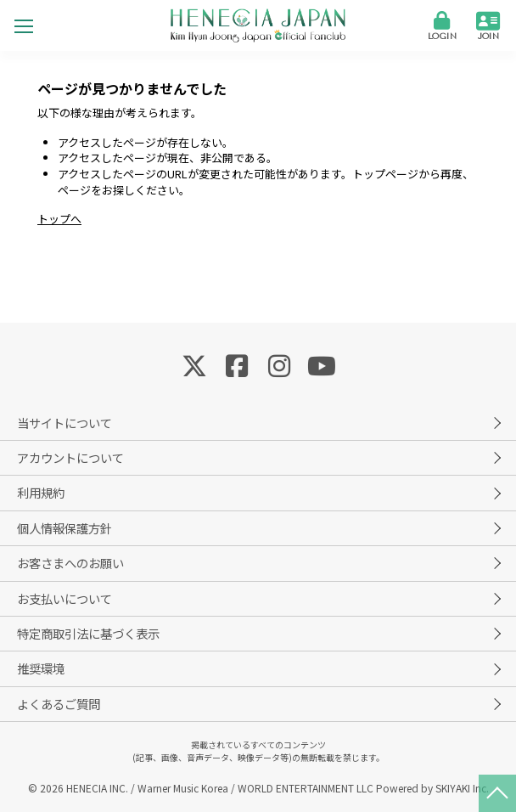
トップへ (59, 219)
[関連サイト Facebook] (237, 364)
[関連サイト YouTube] (322, 364)
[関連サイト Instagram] (279, 364)
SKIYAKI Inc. (462, 788)
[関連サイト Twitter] (194, 364)
